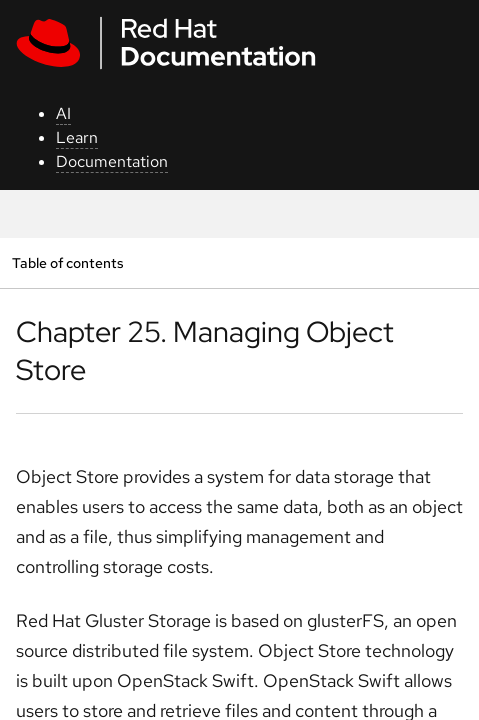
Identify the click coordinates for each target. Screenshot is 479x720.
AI (63, 113)
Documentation (112, 161)
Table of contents (67, 262)
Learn (77, 137)
